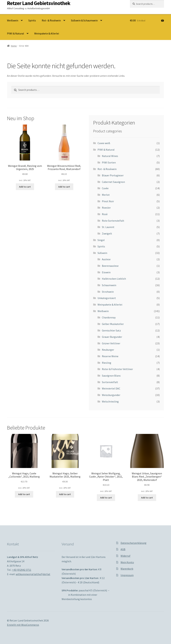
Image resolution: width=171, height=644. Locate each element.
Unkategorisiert (107, 298)
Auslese (106, 259)
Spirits (32, 20)
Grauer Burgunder (112, 337)
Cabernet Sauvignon (113, 182)
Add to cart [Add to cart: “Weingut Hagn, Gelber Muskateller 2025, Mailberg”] (65, 494)
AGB (123, 549)
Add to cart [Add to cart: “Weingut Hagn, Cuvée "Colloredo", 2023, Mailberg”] (24, 494)
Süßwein (102, 253)
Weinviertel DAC (111, 388)
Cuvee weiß (104, 143)
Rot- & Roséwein (51, 20)
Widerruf (125, 556)
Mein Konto (127, 562)
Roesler (106, 208)
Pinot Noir (108, 201)
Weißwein (13, 20)
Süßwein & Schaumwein (84, 20)
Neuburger (108, 350)
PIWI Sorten (109, 162)
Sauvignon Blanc (111, 376)
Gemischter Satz (111, 330)
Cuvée (105, 188)
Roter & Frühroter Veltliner (117, 369)
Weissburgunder (111, 395)
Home (14, 46)
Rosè (105, 214)
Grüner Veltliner (111, 343)
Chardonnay (109, 317)
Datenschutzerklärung (134, 543)
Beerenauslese (110, 266)
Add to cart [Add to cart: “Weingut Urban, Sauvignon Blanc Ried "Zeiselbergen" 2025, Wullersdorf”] (147, 498)
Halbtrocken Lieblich (114, 279)
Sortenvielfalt (110, 382)
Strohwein (108, 292)
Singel (101, 240)
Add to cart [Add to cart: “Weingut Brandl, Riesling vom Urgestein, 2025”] (25, 187)
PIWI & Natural (16, 33)
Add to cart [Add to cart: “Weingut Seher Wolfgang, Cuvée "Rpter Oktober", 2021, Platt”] (106, 498)
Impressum (127, 575)
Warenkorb (127, 569)
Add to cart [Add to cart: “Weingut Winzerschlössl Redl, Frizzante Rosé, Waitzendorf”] (64, 187)
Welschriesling (110, 401)
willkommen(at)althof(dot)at (33, 574)
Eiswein (106, 272)
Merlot (106, 195)
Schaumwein (109, 285)
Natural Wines (110, 156)
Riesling (107, 363)
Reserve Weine (110, 356)
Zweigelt (107, 233)
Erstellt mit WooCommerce (23, 625)
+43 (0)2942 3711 (22, 570)
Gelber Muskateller (113, 324)
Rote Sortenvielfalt (113, 221)
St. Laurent (108, 227)
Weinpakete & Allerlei (47, 33)
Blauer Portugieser (113, 175)
